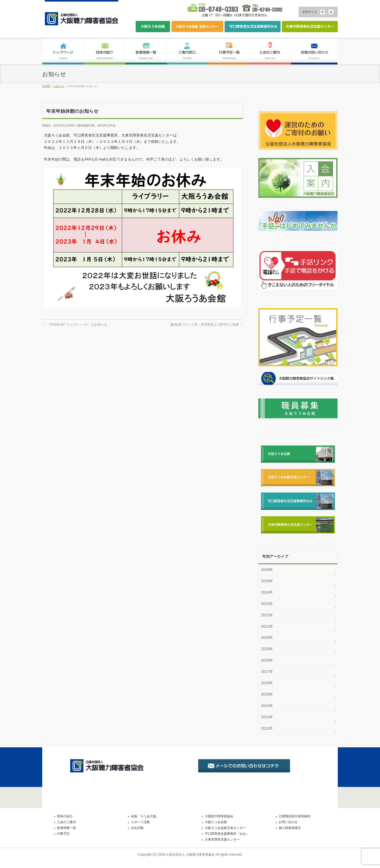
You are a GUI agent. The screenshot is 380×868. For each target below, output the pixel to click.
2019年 (267, 649)
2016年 (267, 683)
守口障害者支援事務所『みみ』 (227, 834)
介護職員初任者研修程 (294, 816)
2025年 (267, 581)
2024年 (267, 592)
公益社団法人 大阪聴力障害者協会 (190, 855)
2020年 (267, 637)
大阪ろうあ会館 (216, 822)
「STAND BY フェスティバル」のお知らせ (75, 325)
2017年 (267, 672)
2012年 (267, 728)
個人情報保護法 (290, 828)
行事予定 (63, 834)
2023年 (267, 604)
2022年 (267, 615)
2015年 (267, 694)
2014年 (267, 706)
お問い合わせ (288, 822)
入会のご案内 (66, 822)
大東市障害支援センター (222, 839)
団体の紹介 (65, 816)
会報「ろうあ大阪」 (145, 816)
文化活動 (137, 828)
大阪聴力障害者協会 (219, 816)
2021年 (267, 626)
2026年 (267, 570)
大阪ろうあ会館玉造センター (225, 828)
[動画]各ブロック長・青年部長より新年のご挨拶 (207, 325)
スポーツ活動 (140, 822)
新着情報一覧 (66, 828)
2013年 (267, 717)
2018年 (267, 660)
